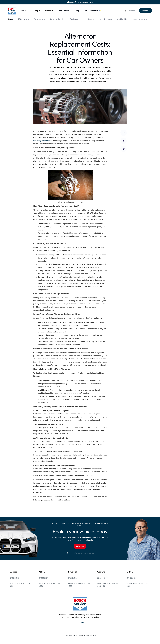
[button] (35, 11)
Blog (78, 11)
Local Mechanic (64, 11)
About (23, 11)
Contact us (80, 622)
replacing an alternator (43, 140)
